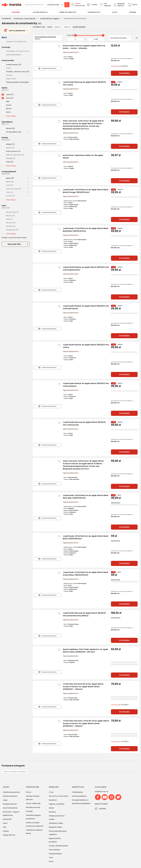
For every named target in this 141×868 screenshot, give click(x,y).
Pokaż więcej (9, 116)
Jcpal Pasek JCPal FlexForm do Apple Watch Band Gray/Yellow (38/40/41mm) (86, 574)
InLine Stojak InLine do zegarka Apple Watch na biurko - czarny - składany (84, 47)
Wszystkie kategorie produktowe (33, 817)
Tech (51, 858)
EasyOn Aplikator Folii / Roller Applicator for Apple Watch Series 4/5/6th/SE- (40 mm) (86, 651)
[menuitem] (40, 12)
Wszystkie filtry (14, 244)
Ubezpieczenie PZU (10, 804)
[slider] (75, 35)
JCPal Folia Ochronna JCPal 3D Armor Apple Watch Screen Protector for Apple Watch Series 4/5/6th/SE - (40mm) (86, 723)
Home (51, 862)
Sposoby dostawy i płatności (33, 798)
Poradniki (29, 811)
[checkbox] (12, 65)
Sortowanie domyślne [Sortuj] (118, 38)
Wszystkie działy (53, 5)
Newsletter (53, 800)
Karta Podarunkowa (10, 808)
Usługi (5, 800)
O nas (51, 792)
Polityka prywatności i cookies (57, 817)
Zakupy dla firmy (9, 835)
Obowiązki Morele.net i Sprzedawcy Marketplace (81, 802)
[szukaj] (67, 5)
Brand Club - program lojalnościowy (11, 814)
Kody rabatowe (55, 850)
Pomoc (29, 792)
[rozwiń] (28, 132)
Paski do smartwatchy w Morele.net (15, 772)
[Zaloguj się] (120, 5)
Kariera (51, 808)
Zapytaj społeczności (71, 52)
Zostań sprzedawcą (79, 796)
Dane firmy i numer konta (59, 796)
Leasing (6, 831)
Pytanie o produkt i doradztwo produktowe (35, 824)
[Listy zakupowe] (106, 5)
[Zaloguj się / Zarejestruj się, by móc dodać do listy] (59, 46)
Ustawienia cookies (56, 823)
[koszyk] (133, 5)
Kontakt (102, 809)
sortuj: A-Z (5, 90)
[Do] (96, 39)
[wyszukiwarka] (46, 5)
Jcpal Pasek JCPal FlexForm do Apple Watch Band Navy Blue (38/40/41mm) (86, 497)
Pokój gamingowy (55, 854)
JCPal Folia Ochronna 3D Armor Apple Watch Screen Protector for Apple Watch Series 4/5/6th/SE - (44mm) (83, 687)
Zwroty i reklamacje (33, 803)
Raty (5, 827)
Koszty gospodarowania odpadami (58, 833)
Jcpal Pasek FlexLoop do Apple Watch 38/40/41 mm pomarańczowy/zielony (84, 614)
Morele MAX (7, 819)
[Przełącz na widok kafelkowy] (137, 38)
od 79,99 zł (120, 705)
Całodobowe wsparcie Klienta (34, 832)
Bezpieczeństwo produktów (55, 840)
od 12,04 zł (119, 66)
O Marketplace (77, 792)
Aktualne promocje (33, 807)
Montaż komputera (10, 796)
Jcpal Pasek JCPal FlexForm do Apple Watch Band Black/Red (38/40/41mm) (86, 230)
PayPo (5, 823)
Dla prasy (52, 812)
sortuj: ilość (6, 140)
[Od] (75, 39)
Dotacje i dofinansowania (58, 846)
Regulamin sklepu (55, 827)
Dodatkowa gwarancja (11, 792)
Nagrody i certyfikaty (57, 804)
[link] (40, 12)
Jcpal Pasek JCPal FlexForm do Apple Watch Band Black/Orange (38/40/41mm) (86, 191)
